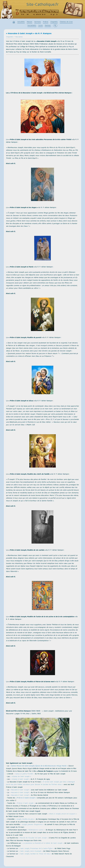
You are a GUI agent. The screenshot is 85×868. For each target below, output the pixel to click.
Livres (41, 26)
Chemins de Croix (66, 22)
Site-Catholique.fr (43, 5)
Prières (46, 22)
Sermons (38, 22)
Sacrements (32, 26)
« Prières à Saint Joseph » (26, 798)
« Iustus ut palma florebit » (24, 774)
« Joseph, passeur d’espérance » (32, 825)
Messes (29, 22)
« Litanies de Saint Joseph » (21, 777)
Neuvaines (19, 37)
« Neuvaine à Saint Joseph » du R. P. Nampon (29, 34)
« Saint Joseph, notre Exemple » (31, 851)
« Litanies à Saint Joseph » (20, 779)
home (14, 22)
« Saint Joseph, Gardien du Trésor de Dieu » (35, 854)
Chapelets (54, 22)
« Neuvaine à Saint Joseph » (20, 790)
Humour (48, 26)
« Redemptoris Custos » (36, 830)
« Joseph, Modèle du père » (25, 819)
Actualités (21, 22)
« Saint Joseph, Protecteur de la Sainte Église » (36, 849)
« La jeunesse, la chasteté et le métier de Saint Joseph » (43, 843)
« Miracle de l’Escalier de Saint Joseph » (33, 838)
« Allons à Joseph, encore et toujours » (62, 814)
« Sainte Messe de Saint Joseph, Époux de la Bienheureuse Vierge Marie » (39, 766)
